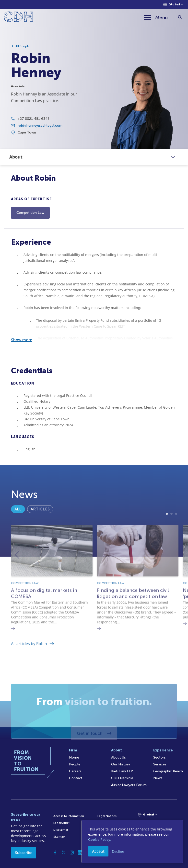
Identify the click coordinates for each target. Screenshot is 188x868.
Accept (98, 851)
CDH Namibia (122, 778)
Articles (40, 524)
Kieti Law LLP (122, 771)
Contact (76, 778)
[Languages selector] (173, 5)
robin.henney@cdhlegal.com (40, 129)
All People (23, 46)
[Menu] (156, 17)
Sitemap (59, 837)
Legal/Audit (61, 823)
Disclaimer (61, 830)
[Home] (18, 18)
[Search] (180, 18)
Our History (121, 764)
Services (160, 764)
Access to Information (69, 816)
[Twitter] (63, 853)
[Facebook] (55, 853)
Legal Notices (107, 816)
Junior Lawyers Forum (129, 785)
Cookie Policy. (100, 840)
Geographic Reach (168, 771)
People (75, 764)
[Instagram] (72, 853)
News (158, 778)
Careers (75, 771)
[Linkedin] (80, 853)
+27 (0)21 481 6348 (34, 122)
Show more (22, 340)
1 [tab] (167, 546)
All (18, 524)
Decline (118, 851)
